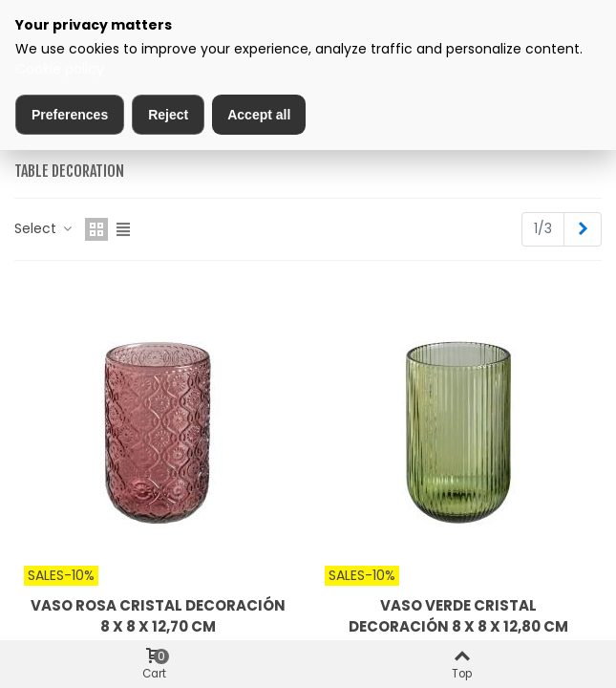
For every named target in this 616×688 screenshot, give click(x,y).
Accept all (259, 115)
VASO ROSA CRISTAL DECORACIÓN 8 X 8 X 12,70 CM (158, 616)
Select (44, 228)
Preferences (70, 115)
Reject (168, 115)
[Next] (583, 229)
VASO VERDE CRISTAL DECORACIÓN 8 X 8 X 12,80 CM (458, 616)
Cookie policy (60, 69)
